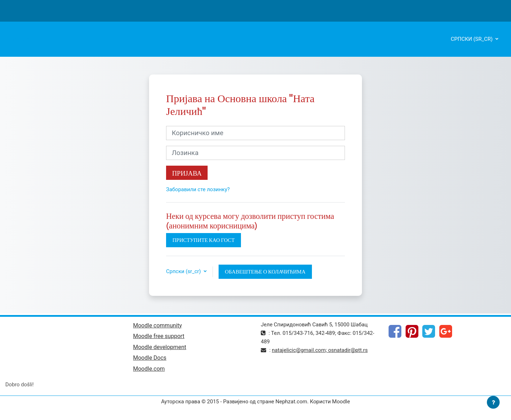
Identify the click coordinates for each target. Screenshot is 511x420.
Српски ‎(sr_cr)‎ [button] (184, 271)
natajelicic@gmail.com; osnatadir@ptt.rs (320, 350)
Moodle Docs (150, 358)
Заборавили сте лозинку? (198, 189)
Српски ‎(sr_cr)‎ (472, 39)
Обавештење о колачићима (265, 272)
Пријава (187, 173)
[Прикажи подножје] (493, 402)
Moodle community (158, 325)
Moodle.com (149, 369)
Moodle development (160, 347)
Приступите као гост (204, 240)
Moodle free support (159, 336)
